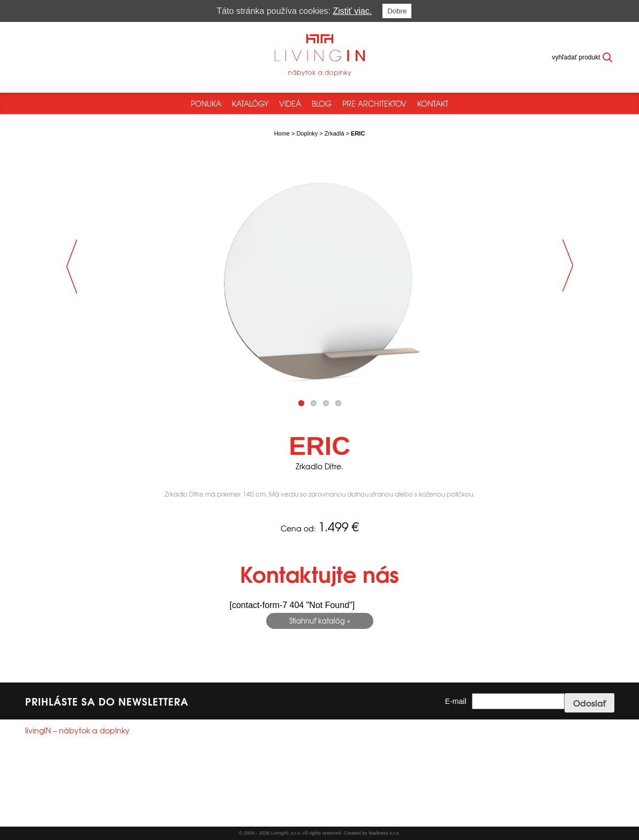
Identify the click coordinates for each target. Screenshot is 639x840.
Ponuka (206, 103)
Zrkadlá (334, 133)
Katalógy (250, 103)
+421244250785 (63, 782)
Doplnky (307, 133)
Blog (322, 103)
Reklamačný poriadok (159, 815)
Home (282, 133)
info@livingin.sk (68, 792)
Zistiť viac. (353, 11)
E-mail (456, 701)
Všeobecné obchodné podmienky (73, 815)
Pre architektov (374, 103)
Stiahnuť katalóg (317, 621)
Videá (290, 103)
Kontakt (433, 103)
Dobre (397, 11)
